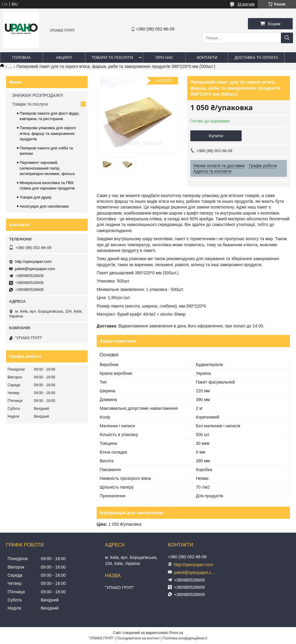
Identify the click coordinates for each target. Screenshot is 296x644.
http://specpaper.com (33, 261)
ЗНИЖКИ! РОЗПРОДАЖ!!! (38, 95)
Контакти (207, 57)
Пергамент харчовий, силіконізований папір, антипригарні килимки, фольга (47, 168)
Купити (216, 136)
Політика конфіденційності (185, 638)
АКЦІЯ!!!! (64, 57)
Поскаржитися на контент (138, 638)
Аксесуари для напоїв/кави (44, 206)
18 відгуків (246, 4)
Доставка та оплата (256, 57)
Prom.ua (176, 633)
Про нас (164, 57)
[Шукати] (287, 38)
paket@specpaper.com (35, 269)
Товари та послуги (112, 57)
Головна (21, 57)
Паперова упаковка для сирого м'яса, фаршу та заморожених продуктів (48, 133)
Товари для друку (36, 197)
